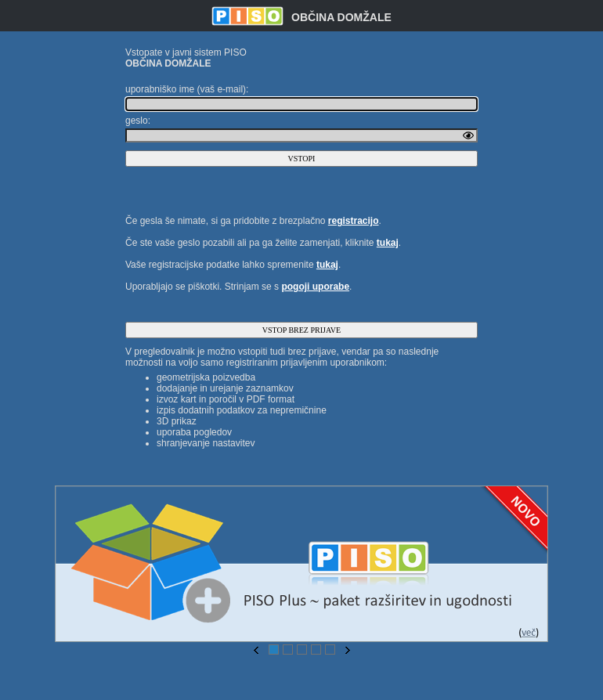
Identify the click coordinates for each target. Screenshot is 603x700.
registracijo (354, 221)
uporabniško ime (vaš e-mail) (186, 89)
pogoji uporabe (315, 287)
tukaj (388, 243)
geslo (137, 121)
